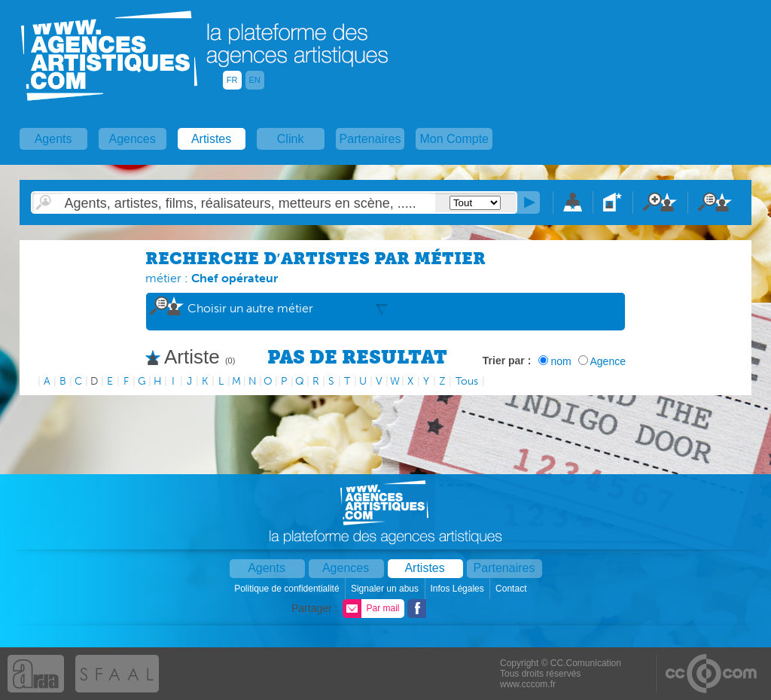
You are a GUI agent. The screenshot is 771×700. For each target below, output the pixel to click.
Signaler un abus (386, 589)
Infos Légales (458, 589)
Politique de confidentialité (288, 589)
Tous (467, 381)
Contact (512, 589)
